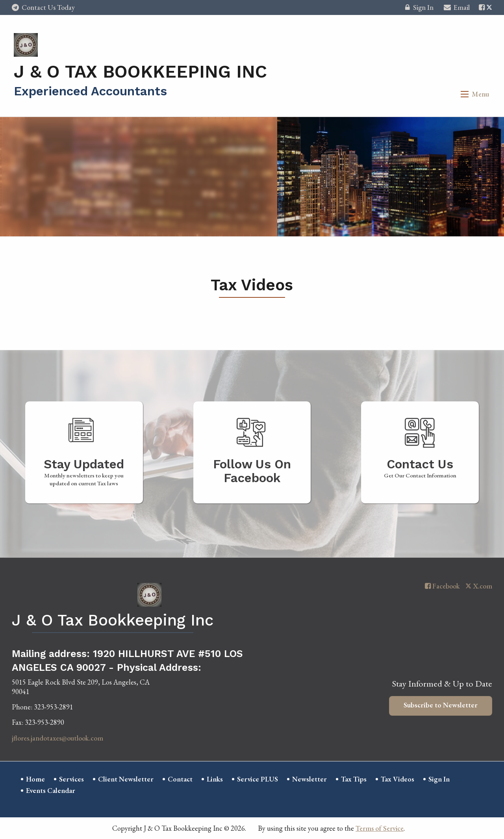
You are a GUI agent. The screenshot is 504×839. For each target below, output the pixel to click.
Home (35, 779)
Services (71, 779)
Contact (180, 779)
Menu (480, 94)
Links (215, 779)
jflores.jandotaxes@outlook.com (57, 738)
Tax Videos (397, 779)
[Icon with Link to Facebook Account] (482, 7)
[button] (465, 94)
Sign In (419, 8)
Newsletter (309, 779)
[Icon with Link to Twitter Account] (489, 7)
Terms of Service (380, 828)
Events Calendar (51, 790)
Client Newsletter (126, 779)
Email (457, 8)
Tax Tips (354, 779)
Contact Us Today (43, 7)
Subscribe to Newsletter (441, 705)
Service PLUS (258, 779)
